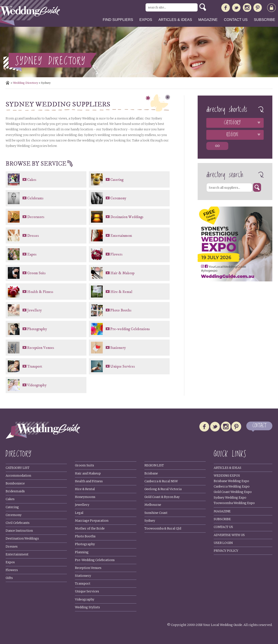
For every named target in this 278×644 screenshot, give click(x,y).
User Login (223, 543)
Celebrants (35, 198)
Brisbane (151, 473)
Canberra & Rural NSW (161, 481)
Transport (35, 367)
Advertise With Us (229, 535)
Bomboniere (15, 483)
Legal (79, 513)
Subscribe (265, 20)
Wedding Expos (227, 476)
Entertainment (121, 236)
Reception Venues (41, 348)
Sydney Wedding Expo (230, 498)
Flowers (116, 254)
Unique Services (123, 367)
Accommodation (18, 476)
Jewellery (34, 310)
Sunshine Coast (156, 513)
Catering (117, 180)
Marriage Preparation (92, 521)
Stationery (118, 348)
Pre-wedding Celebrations (130, 329)
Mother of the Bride (90, 528)
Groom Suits (36, 273)
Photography (37, 329)
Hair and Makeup (88, 473)
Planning (82, 552)
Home (8, 83)
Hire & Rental (121, 292)
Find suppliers (118, 20)
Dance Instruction (19, 531)
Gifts (9, 578)
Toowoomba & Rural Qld (163, 528)
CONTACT (259, 426)
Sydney (150, 521)
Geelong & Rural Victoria (163, 489)
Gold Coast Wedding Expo (233, 492)
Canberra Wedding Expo (232, 486)
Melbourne (153, 505)
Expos (146, 20)
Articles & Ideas (228, 468)
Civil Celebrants (18, 523)
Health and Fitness (89, 481)
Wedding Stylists (87, 607)
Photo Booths (121, 310)
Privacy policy (226, 551)
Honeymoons (85, 497)
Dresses (33, 236)
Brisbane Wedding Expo (231, 481)
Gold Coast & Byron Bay (162, 497)
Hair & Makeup (122, 273)
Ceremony (118, 198)
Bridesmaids (15, 491)
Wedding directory (26, 83)
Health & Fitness (40, 292)
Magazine (208, 20)
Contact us (236, 20)
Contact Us (223, 527)
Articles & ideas (175, 20)
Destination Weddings (127, 217)
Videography (37, 385)
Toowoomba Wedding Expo (234, 503)
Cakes (32, 180)
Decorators (36, 217)
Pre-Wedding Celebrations (95, 560)
